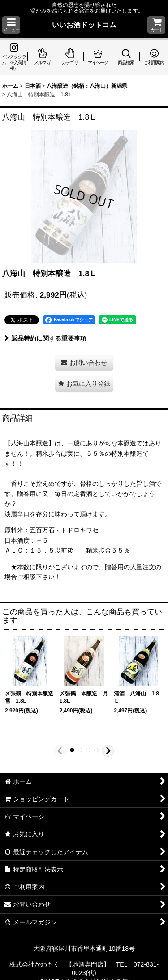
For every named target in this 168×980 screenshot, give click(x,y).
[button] (11, 25)
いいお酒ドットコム (84, 25)
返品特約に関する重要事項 (45, 338)
